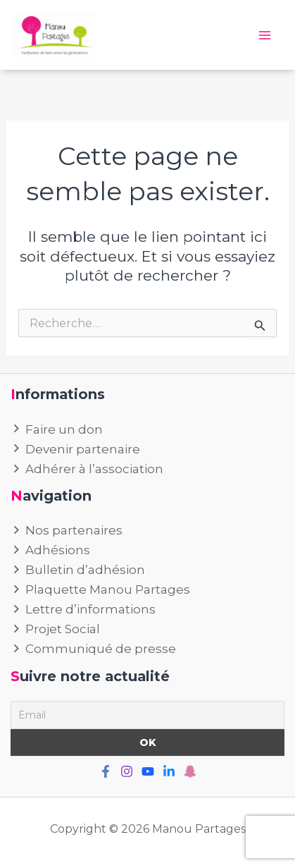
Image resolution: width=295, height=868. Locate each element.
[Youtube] (148, 771)
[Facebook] (106, 771)
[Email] (147, 715)
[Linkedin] (169, 771)
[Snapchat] (190, 771)
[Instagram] (127, 771)
